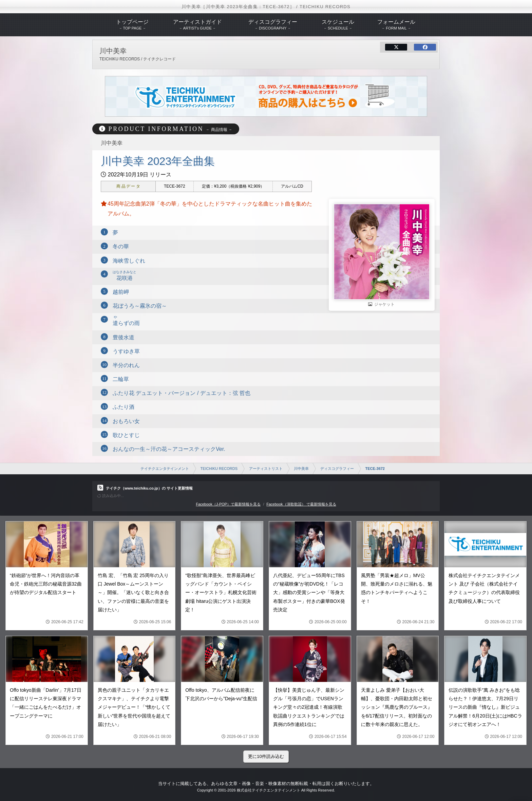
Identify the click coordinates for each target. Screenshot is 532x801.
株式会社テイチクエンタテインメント (269, 790)
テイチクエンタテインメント (165, 469)
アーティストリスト (266, 469)
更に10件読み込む (266, 756)
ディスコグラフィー (337, 469)
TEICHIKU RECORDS (219, 469)
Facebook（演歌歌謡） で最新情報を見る (301, 504)
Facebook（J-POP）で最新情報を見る (228, 504)
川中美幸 (301, 469)
